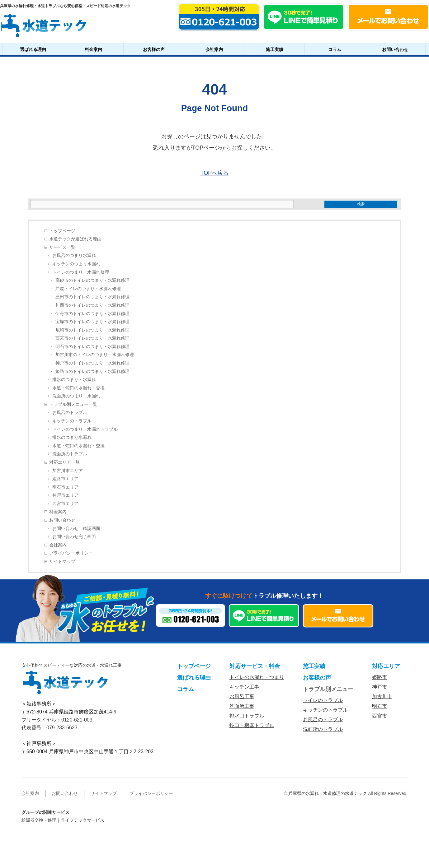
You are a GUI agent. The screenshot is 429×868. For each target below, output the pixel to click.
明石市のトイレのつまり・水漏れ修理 (92, 347)
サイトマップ (62, 562)
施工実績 (275, 50)
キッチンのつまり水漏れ (76, 264)
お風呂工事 (242, 696)
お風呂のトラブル (70, 413)
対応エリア (386, 666)
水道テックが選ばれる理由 (75, 239)
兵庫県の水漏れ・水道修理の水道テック (328, 793)
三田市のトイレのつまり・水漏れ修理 (92, 297)
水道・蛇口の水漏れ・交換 (78, 388)
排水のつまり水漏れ (72, 437)
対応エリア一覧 (64, 462)
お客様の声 (154, 50)
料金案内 (93, 50)
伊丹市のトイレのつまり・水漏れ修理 (92, 314)
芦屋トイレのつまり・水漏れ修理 (88, 289)
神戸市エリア (65, 495)
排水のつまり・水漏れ (74, 380)
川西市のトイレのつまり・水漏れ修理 (92, 305)
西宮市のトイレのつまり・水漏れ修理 (92, 338)
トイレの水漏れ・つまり (257, 677)
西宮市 (379, 716)
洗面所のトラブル (70, 454)
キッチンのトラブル (72, 421)
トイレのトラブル (323, 700)
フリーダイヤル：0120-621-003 (57, 720)
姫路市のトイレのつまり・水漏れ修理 (92, 371)
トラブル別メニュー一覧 (73, 404)
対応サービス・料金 (255, 666)
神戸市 (379, 687)
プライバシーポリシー (71, 553)
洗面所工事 (242, 706)
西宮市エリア (65, 504)
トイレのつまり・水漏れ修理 (81, 272)
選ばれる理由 (33, 50)
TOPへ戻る (215, 173)
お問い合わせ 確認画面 (76, 529)
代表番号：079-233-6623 (49, 728)
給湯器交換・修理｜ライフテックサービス (63, 820)
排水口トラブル (247, 716)
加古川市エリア (68, 471)
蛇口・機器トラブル (252, 725)
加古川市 (382, 696)
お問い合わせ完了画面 (74, 537)
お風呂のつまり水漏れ (74, 255)
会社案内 (214, 50)
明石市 (379, 706)
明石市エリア (65, 487)
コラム (335, 50)
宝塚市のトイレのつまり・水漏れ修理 (92, 322)
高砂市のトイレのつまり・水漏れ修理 (92, 280)
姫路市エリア (65, 479)
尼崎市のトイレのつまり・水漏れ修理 (92, 330)
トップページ (62, 231)
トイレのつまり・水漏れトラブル (85, 429)
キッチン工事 (244, 687)
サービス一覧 (62, 247)
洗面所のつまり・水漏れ (76, 396)
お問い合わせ (395, 50)
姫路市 (379, 677)
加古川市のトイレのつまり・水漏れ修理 (95, 355)
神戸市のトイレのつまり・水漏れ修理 (92, 363)
